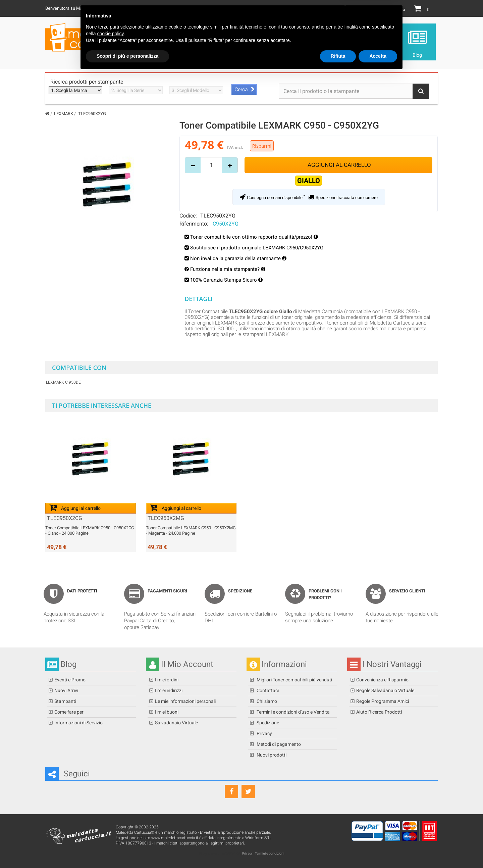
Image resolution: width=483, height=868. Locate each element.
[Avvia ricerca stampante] (244, 90)
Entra (400, 10)
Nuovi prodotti (271, 755)
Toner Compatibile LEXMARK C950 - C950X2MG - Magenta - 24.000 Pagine (191, 531)
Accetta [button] (378, 850)
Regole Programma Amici (383, 701)
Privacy (264, 733)
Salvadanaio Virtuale (176, 723)
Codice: (188, 215)
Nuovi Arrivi (66, 690)
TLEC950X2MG (166, 518)
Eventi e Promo (70, 680)
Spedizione (267, 723)
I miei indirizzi (169, 690)
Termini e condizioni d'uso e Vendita (293, 712)
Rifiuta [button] (338, 850)
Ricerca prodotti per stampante (87, 82)
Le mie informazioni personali (185, 701)
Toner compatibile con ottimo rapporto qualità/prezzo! (252, 237)
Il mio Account (365, 10)
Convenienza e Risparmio (382, 680)
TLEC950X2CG (65, 518)
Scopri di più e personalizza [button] (127, 850)
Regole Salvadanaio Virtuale (385, 690)
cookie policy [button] (110, 827)
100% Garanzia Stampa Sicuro (226, 280)
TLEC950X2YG (218, 215)
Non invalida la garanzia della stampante (238, 258)
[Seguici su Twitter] (248, 791)
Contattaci (267, 690)
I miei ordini (167, 680)
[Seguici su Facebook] (231, 791)
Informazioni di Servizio (78, 723)
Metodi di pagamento (278, 744)
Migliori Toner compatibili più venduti (294, 680)
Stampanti (65, 701)
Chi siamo (266, 701)
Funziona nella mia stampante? (228, 269)
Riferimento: (194, 224)
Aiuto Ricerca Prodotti (379, 712)
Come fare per (69, 712)
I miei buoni (167, 712)
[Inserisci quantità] (211, 165)
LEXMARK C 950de (63, 382)
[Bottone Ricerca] (421, 91)
